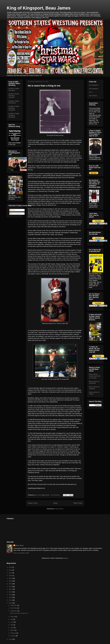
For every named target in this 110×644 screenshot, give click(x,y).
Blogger (66, 558)
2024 (11, 570)
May (12, 625)
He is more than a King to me (44, 86)
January (13, 636)
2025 (11, 567)
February (14, 633)
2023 (11, 573)
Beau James (20, 545)
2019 (11, 584)
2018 (11, 587)
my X (91, 92)
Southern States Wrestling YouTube (14, 96)
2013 (11, 600)
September (14, 611)
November (14, 608)
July (12, 619)
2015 (11, 595)
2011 (11, 639)
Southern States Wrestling (14, 89)
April (12, 628)
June (12, 622)
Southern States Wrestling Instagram (14, 108)
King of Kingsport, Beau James (39, 8)
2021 (11, 578)
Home (55, 503)
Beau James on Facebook (94, 382)
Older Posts (78, 503)
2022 (11, 576)
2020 (11, 581)
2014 (11, 597)
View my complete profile (21, 553)
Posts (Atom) (59, 509)
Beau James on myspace (94, 388)
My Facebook (94, 89)
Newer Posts (33, 503)
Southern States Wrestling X (14, 102)
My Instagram (94, 85)
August (13, 617)
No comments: (56, 495)
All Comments (15, 214)
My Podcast (93, 96)
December (14, 605)
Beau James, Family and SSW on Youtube (95, 376)
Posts (13, 210)
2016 (11, 592)
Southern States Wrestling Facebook (14, 115)
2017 (11, 589)
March (13, 630)
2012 (11, 603)
